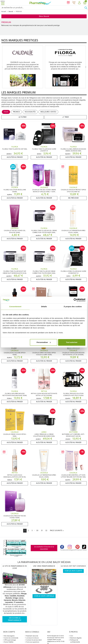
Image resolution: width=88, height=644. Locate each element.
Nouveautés (30, 112)
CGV (72, 636)
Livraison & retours (32, 638)
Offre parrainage (10, 640)
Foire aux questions (33, 642)
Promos (16, 112)
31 (42, 531)
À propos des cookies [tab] (73, 307)
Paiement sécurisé (32, 636)
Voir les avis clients (73, 571)
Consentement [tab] (15, 307)
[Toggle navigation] (3, 3)
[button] (79, 3)
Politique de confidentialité (75, 641)
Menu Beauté (44, 16)
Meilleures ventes (48, 112)
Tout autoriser (72, 342)
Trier (66, 117)
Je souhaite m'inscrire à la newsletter (44, 548)
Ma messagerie (9, 636)
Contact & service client (34, 640)
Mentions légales (76, 638)
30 (37, 531)
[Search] (42, 8)
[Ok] (86, 8)
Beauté (11, 12)
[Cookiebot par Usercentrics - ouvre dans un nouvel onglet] (75, 300)
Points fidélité (9, 642)
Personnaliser (44, 342)
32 (46, 531)
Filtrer (22, 117)
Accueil (4, 12)
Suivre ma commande (11, 638)
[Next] (86, 67)
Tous (6, 112)
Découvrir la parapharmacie (15, 619)
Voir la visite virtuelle (44, 596)
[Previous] (2, 67)
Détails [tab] (44, 307)
